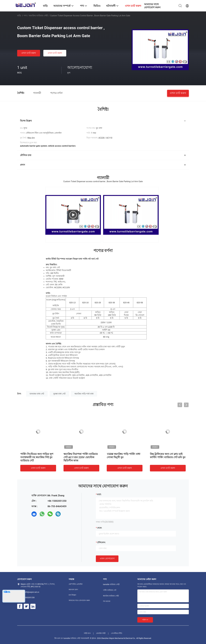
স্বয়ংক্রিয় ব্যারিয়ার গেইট (38, 16)
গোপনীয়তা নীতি (117, 633)
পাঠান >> (145, 620)
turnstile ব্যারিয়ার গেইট (111, 584)
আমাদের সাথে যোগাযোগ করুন (79, 600)
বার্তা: (99, 494)
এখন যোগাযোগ (107, 558)
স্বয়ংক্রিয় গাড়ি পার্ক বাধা (84, 394)
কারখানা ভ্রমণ (73, 590)
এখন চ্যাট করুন (29, 53)
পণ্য (25, 16)
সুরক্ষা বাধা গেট (59, 394)
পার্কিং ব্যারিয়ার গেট (110, 590)
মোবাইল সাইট (101, 633)
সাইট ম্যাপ (87, 633)
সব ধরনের (107, 601)
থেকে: (99, 528)
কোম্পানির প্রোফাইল (76, 584)
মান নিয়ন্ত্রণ (72, 595)
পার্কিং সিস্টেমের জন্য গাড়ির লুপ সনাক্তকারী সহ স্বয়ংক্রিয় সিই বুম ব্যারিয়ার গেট (37, 457)
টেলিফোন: (101, 542)
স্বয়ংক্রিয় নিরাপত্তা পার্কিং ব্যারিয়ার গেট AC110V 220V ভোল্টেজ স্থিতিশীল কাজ (81, 457)
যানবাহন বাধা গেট (37, 394)
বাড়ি (19, 16)
